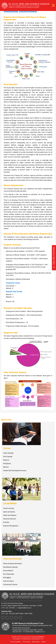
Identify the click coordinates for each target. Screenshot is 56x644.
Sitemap (43, 642)
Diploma (6, 467)
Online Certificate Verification (12, 564)
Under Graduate (8, 453)
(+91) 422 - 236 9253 (8, 608)
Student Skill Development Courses (15, 470)
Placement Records (9, 519)
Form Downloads (9, 574)
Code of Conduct (8, 581)
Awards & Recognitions (11, 526)
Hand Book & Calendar (10, 567)
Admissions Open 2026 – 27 (54, 258)
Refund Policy (36, 642)
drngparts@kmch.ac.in (24, 608)
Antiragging (7, 577)
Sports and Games (9, 512)
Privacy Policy (27, 642)
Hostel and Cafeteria (10, 515)
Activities (6, 522)
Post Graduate (8, 457)
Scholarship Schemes (10, 584)
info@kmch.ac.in (40, 632)
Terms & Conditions (16, 642)
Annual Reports (8, 571)
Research (6, 460)
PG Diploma (7, 464)
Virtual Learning (8, 508)
